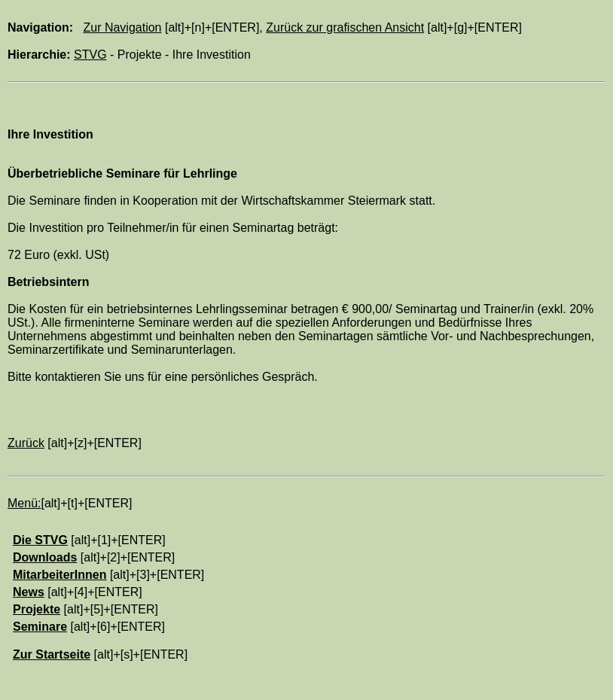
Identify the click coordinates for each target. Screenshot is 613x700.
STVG (90, 55)
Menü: (24, 503)
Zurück (26, 443)
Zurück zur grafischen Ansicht (345, 27)
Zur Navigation (122, 27)
